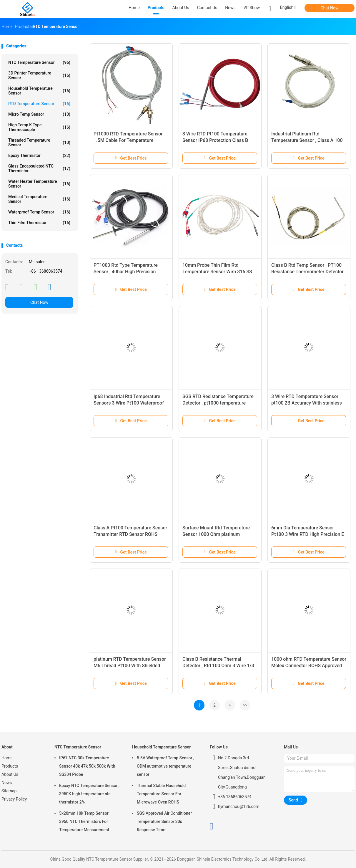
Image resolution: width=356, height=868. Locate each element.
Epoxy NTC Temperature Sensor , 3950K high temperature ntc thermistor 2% (89, 794)
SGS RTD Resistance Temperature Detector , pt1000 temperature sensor (218, 403)
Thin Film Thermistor (39, 223)
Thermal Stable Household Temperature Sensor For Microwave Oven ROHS (161, 794)
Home (7, 758)
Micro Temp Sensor (39, 114)
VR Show (252, 8)
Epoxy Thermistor (39, 155)
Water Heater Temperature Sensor (39, 184)
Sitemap (9, 791)
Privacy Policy (14, 799)
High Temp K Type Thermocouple (39, 127)
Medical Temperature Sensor (39, 199)
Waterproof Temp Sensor (39, 212)
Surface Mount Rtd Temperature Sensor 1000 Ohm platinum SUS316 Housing (216, 534)
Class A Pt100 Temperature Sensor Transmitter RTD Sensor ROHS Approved (130, 534)
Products (10, 766)
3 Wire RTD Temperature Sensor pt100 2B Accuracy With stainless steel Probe (307, 403)
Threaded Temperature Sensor (39, 143)
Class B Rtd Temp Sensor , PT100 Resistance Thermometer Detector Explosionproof (307, 272)
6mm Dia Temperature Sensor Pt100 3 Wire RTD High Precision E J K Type (308, 534)
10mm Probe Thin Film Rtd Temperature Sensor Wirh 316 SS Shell (217, 272)
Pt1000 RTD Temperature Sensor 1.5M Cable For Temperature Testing (128, 140)
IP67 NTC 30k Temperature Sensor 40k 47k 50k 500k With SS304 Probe (87, 766)
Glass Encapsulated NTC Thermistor (39, 168)
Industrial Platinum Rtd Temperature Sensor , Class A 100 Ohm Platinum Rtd (307, 140)
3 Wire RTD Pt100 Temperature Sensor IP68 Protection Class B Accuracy (215, 140)
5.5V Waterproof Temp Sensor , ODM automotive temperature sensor (165, 766)
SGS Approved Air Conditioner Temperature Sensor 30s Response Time (164, 821)
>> (245, 705)
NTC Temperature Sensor (39, 62)
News (7, 783)
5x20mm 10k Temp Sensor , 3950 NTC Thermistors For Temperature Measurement (85, 821)
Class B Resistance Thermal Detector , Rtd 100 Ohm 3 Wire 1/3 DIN (218, 666)
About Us (10, 774)
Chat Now (330, 8)
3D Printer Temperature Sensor (39, 75)
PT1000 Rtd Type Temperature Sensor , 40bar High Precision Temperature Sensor (126, 272)
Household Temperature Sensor (39, 91)
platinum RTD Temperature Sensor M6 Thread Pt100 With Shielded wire (130, 666)
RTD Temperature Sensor (39, 104)
